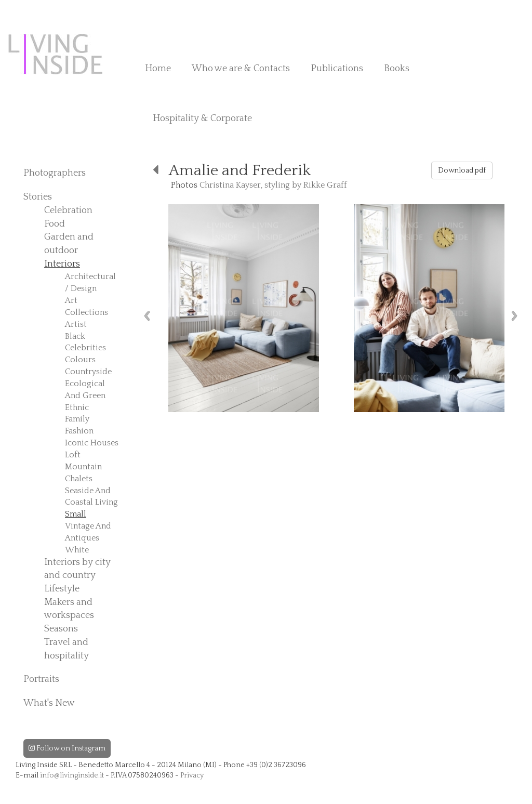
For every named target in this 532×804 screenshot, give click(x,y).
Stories (38, 197)
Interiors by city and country (77, 569)
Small (76, 514)
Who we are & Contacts (241, 69)
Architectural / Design (90, 282)
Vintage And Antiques (88, 532)
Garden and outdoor (69, 244)
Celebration (68, 210)
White (77, 550)
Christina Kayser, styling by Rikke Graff (273, 185)
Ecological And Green (85, 390)
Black (75, 336)
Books (397, 69)
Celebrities (85, 348)
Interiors (62, 264)
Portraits (41, 679)
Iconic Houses (92, 443)
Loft (73, 455)
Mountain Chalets (83, 473)
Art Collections (87, 306)
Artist (76, 324)
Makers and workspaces (69, 609)
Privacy (192, 775)
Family (77, 419)
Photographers (55, 173)
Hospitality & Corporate (202, 118)
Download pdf (462, 170)
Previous (147, 316)
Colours (80, 360)
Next (514, 316)
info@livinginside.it (72, 775)
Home (158, 69)
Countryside (88, 372)
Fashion (79, 431)
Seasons (61, 629)
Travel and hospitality (66, 649)
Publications (337, 69)
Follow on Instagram (67, 748)
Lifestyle (62, 589)
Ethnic (77, 407)
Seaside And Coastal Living (91, 497)
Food (55, 224)
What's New (49, 703)
